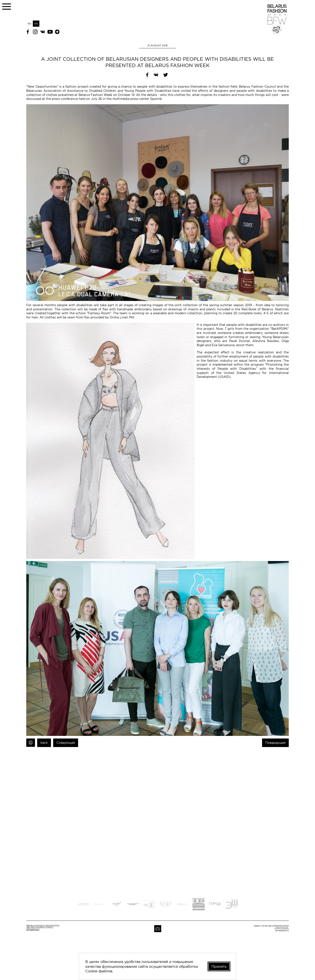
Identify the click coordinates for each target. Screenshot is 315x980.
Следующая (66, 743)
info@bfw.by (33, 930)
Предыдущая (275, 743)
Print (31, 743)
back (44, 743)
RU (30, 24)
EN (36, 24)
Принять (219, 966)
